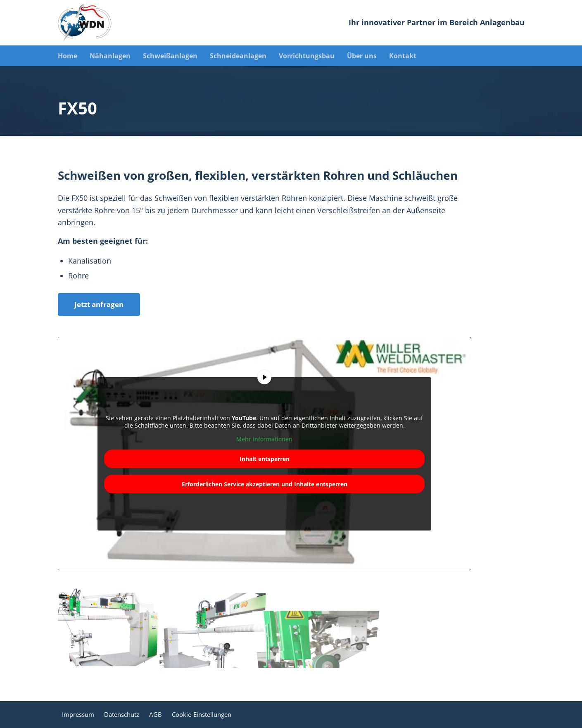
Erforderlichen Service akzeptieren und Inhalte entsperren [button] (264, 484)
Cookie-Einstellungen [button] (202, 714)
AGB (156, 714)
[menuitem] (74, 56)
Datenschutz (122, 714)
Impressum (78, 714)
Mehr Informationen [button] (264, 439)
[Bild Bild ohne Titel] (110, 626)
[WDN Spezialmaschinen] (85, 23)
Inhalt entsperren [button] (264, 458)
